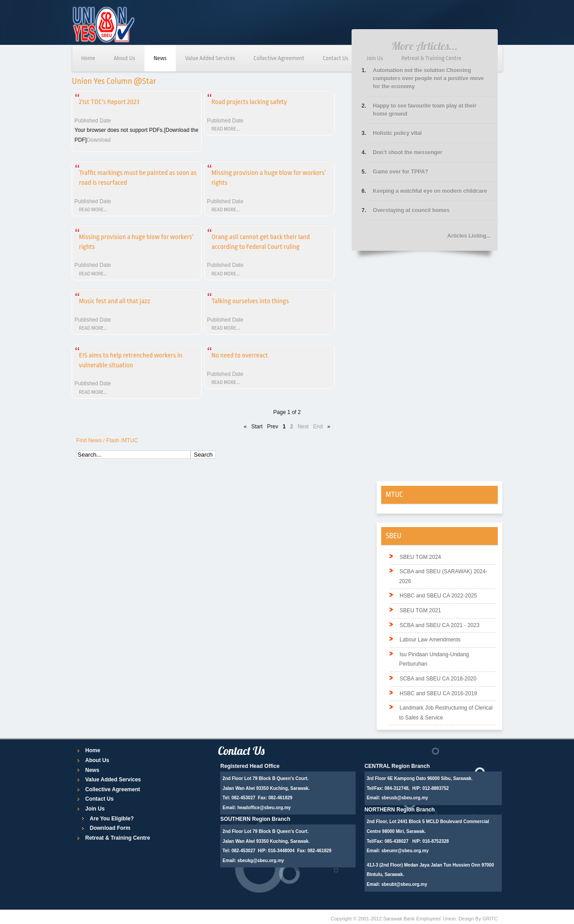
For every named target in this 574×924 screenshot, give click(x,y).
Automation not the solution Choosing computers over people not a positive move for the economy (428, 78)
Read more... (225, 129)
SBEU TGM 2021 (420, 610)
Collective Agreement (279, 58)
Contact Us (335, 58)
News (160, 58)
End (318, 427)
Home (88, 58)
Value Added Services (210, 58)
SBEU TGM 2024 (420, 557)
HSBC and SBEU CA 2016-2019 (438, 693)
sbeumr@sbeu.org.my (405, 851)
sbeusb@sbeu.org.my (404, 798)
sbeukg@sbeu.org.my (261, 861)
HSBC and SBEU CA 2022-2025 (438, 596)
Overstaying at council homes (411, 210)
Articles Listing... (469, 236)
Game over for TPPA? (401, 172)
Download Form (110, 828)
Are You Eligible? (112, 819)
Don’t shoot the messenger (408, 153)
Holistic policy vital (398, 133)
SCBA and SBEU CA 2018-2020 (438, 679)
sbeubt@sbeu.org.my (404, 884)
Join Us (375, 58)
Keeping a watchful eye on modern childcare (430, 191)
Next (303, 427)
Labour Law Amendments (430, 640)
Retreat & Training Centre (431, 58)
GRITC (490, 919)
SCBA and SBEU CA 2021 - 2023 (439, 625)
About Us (124, 58)
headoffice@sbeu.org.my (264, 808)
